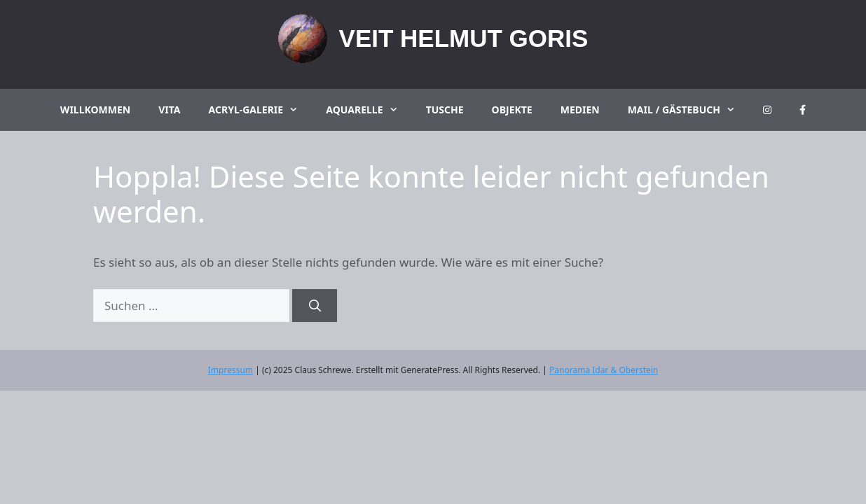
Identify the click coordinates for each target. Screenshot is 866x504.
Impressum (231, 370)
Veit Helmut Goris (464, 38)
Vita (169, 110)
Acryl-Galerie (261, 110)
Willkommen (95, 110)
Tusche (445, 110)
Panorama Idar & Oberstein (604, 370)
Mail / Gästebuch (689, 110)
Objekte (512, 110)
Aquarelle (369, 110)
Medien (580, 110)
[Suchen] (315, 306)
